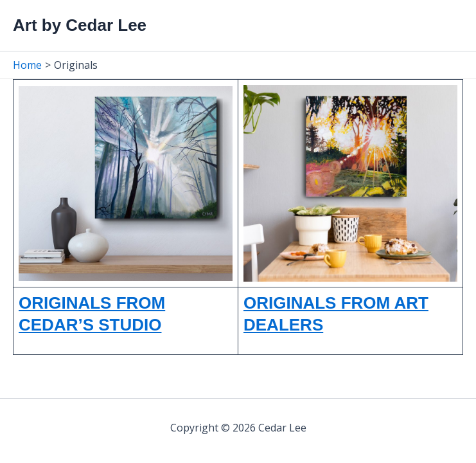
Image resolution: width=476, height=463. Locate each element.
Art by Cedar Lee (80, 25)
